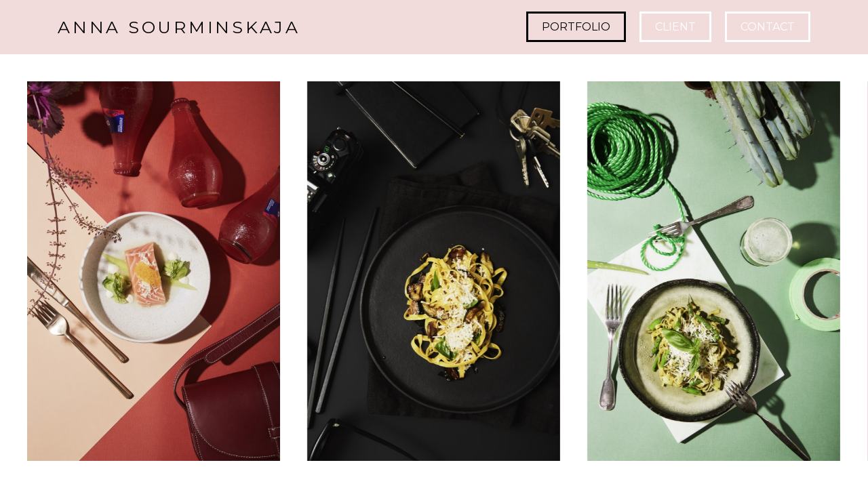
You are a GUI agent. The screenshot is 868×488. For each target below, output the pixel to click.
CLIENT (675, 27)
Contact (768, 27)
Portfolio (576, 27)
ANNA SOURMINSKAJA (179, 27)
